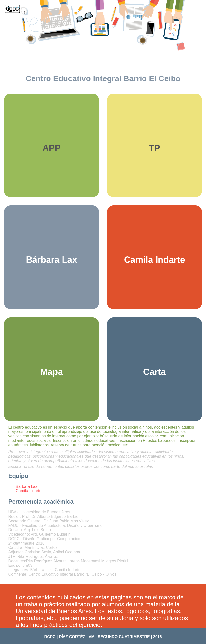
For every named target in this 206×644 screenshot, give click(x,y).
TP (155, 148)
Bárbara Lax (51, 260)
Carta (155, 372)
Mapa (51, 372)
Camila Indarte (155, 260)
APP (51, 148)
